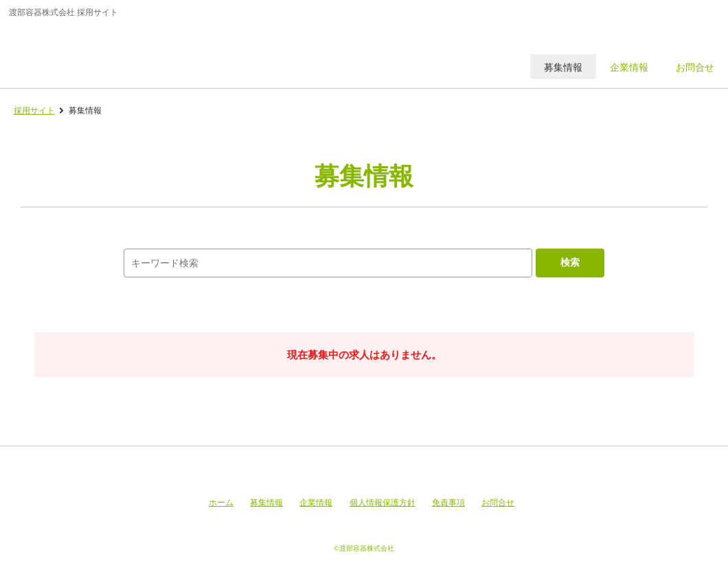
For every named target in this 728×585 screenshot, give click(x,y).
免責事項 (448, 503)
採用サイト (34, 111)
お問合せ (498, 503)
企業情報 (316, 503)
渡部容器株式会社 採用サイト (105, 51)
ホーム (221, 503)
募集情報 (266, 503)
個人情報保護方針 (383, 503)
